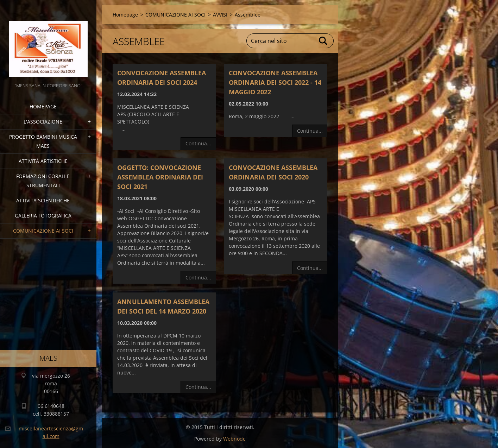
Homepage (43, 106)
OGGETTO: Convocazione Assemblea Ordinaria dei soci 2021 (160, 177)
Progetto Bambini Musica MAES (43, 141)
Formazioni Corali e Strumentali (43, 181)
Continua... (198, 143)
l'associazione (43, 122)
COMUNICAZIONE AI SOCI (43, 231)
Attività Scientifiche (43, 200)
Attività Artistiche (43, 161)
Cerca (323, 41)
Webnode (234, 439)
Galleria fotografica (43, 216)
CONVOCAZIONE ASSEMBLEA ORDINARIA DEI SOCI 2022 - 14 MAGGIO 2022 (275, 82)
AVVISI (220, 15)
